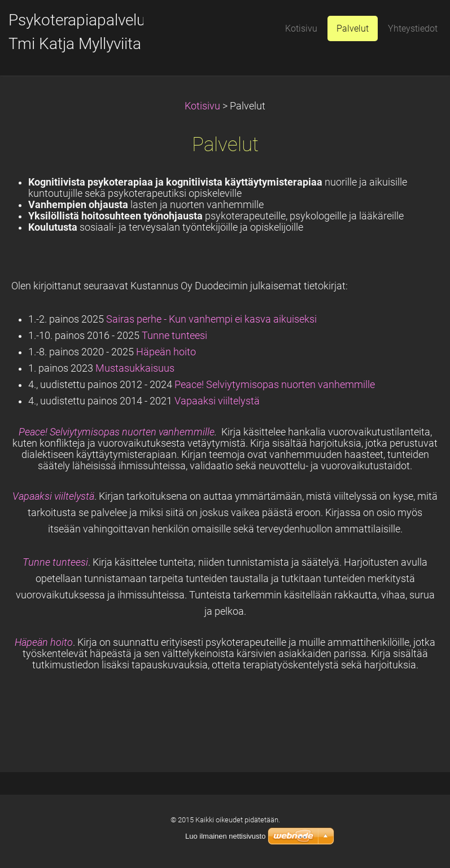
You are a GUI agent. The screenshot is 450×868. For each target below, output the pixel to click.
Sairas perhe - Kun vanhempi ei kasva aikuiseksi (211, 319)
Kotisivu (202, 106)
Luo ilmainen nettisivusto (225, 836)
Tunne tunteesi (174, 336)
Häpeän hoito (166, 352)
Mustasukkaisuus (135, 368)
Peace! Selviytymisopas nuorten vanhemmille (276, 385)
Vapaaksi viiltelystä (217, 401)
